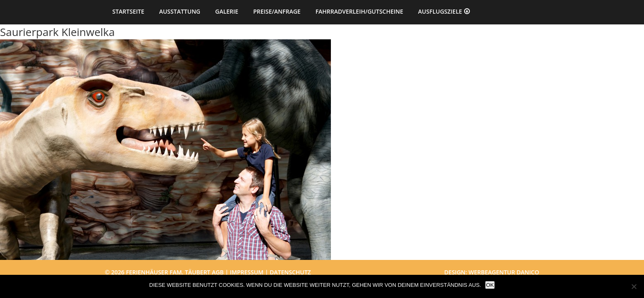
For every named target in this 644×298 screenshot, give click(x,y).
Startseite (128, 11)
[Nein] (634, 286)
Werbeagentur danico (504, 272)
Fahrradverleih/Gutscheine (359, 11)
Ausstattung (180, 11)
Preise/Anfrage (277, 11)
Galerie (227, 11)
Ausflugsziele (440, 11)
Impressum (247, 272)
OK (490, 285)
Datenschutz (290, 272)
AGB (218, 272)
